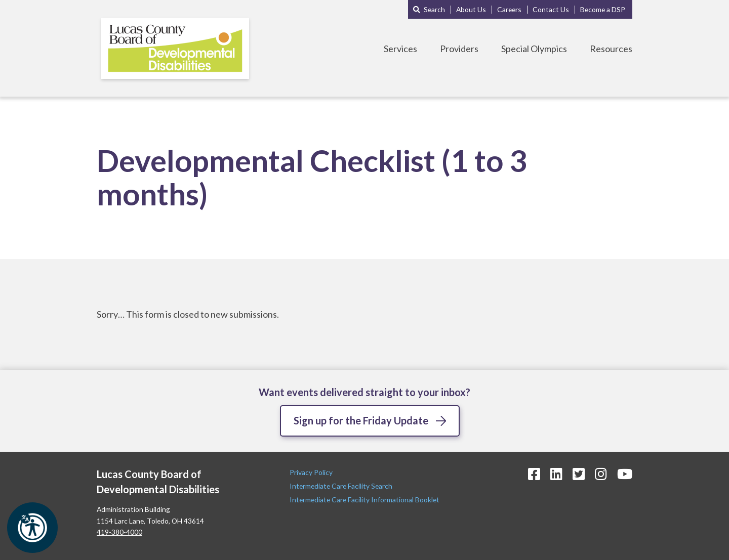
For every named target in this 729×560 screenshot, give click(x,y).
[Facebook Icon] (534, 474)
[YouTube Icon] (625, 474)
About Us (471, 9)
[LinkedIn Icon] (556, 474)
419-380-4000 (119, 532)
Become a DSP (603, 9)
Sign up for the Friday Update (361, 420)
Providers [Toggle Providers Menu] (459, 49)
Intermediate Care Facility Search (342, 486)
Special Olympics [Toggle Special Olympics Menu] (534, 49)
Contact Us (551, 9)
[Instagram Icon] (601, 474)
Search (434, 9)
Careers (509, 9)
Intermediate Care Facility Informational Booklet (364, 500)
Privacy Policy (312, 472)
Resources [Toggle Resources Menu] (611, 49)
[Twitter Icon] (579, 474)
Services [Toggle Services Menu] (400, 49)
